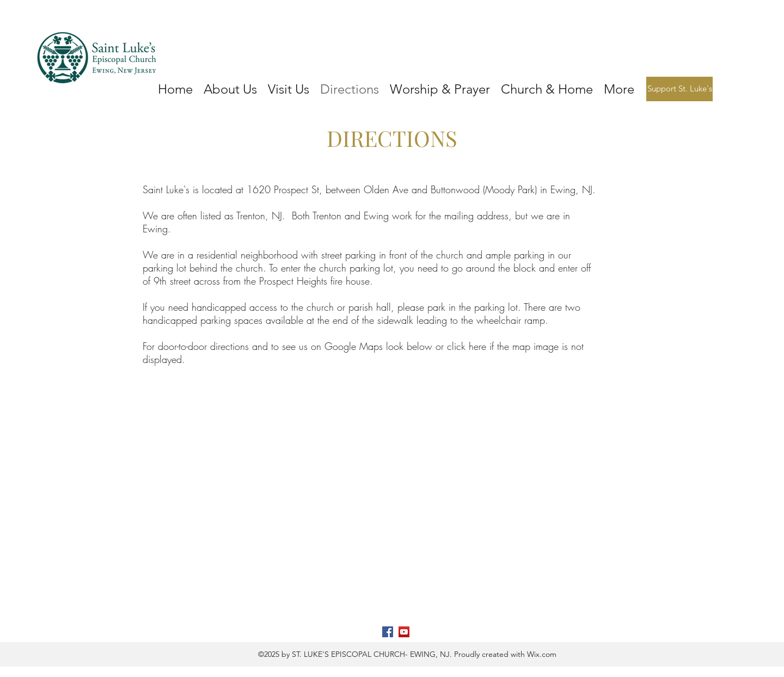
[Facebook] (388, 632)
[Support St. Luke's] (679, 89)
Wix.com (541, 654)
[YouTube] (404, 632)
